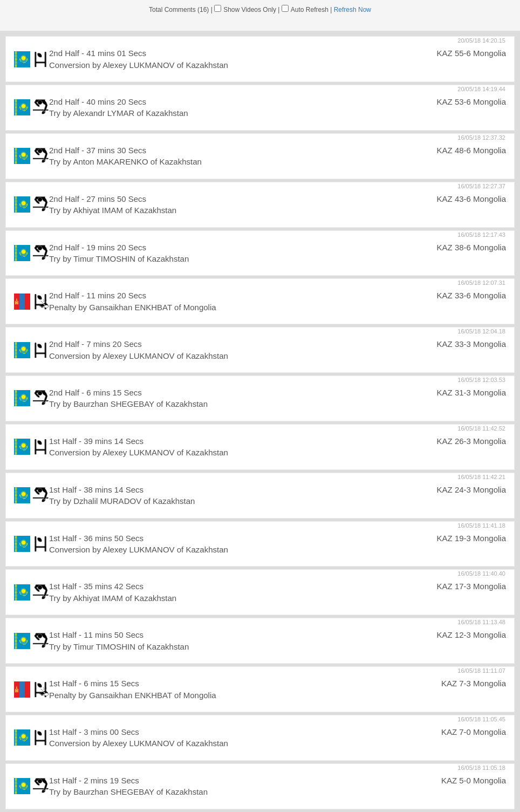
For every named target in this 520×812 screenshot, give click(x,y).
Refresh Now (353, 10)
